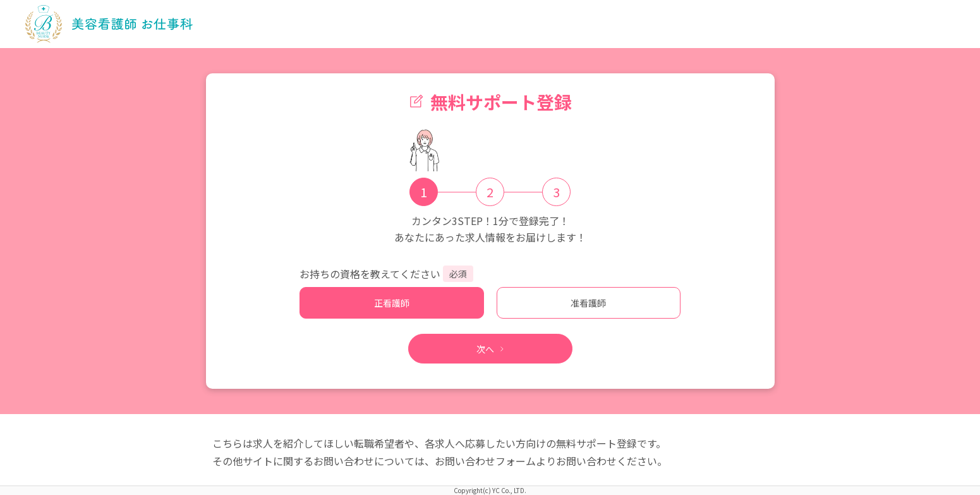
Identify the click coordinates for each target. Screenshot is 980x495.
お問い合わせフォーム (485, 461)
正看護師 (392, 303)
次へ (490, 349)
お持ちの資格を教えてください (370, 274)
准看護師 (588, 303)
